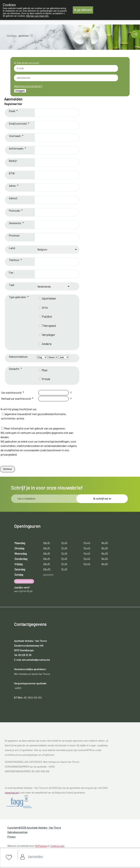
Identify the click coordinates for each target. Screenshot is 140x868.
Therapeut (49, 326)
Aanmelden (35, 856)
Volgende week (24, 581)
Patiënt (47, 316)
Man (45, 370)
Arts (45, 307)
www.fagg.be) (12, 793)
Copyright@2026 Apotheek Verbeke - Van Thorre (34, 828)
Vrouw (46, 379)
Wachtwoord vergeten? (28, 86)
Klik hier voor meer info (37, 16)
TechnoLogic (57, 846)
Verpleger (49, 335)
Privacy (11, 837)
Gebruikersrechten (17, 832)
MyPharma (41, 846)
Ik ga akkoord (83, 10)
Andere (47, 344)
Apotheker (49, 298)
